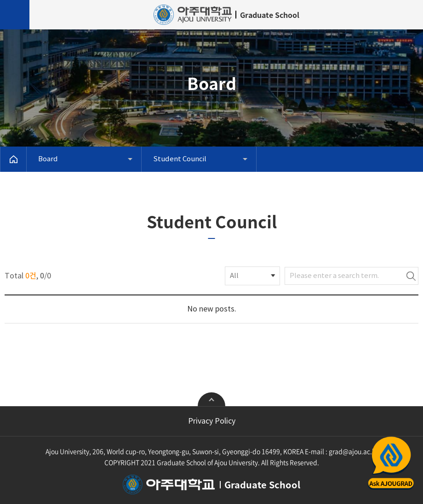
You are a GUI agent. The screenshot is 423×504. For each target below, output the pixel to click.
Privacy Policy (212, 421)
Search (411, 276)
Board (48, 159)
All (234, 276)
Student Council (180, 159)
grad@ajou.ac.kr (353, 451)
